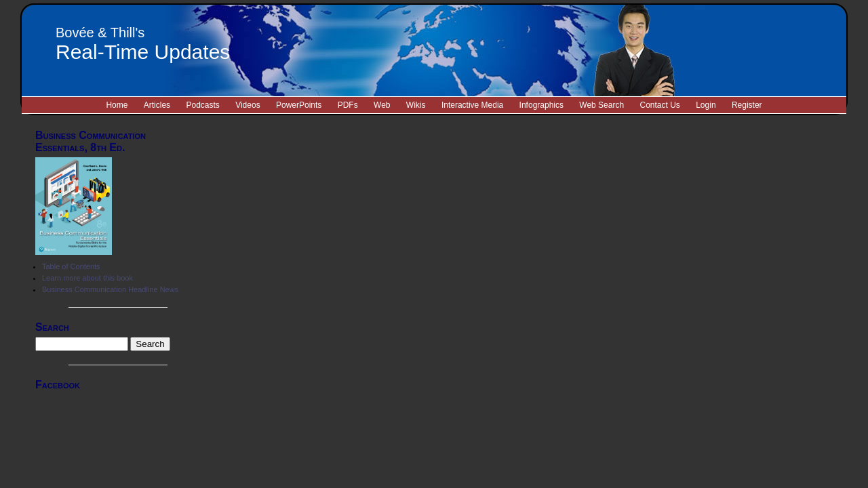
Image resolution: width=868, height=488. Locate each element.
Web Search (601, 105)
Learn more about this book (87, 278)
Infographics (541, 105)
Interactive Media (472, 105)
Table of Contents (71, 266)
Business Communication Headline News (110, 289)
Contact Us (659, 105)
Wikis (416, 105)
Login (706, 105)
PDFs (348, 105)
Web (382, 105)
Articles (157, 105)
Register (747, 105)
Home (117, 105)
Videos (248, 105)
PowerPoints (299, 105)
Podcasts (202, 105)
